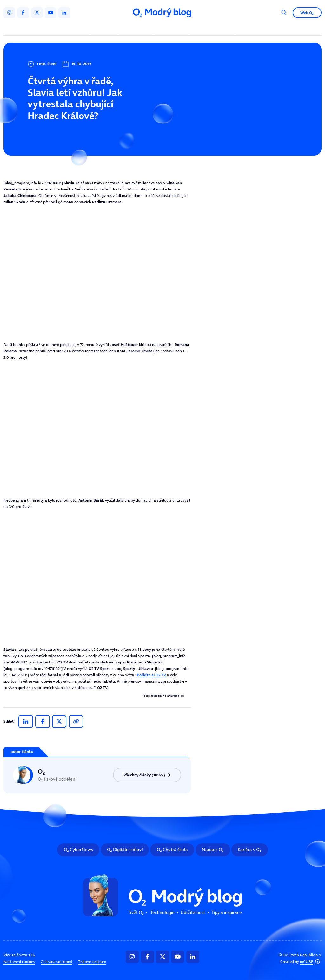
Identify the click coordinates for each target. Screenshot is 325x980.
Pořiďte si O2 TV (151, 675)
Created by (301, 962)
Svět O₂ (105, 28)
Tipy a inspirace (212, 28)
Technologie (137, 28)
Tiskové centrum (92, 961)
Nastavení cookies (19, 961)
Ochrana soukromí (56, 961)
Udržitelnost (173, 28)
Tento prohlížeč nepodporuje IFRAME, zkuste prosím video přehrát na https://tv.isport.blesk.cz (97, 273)
